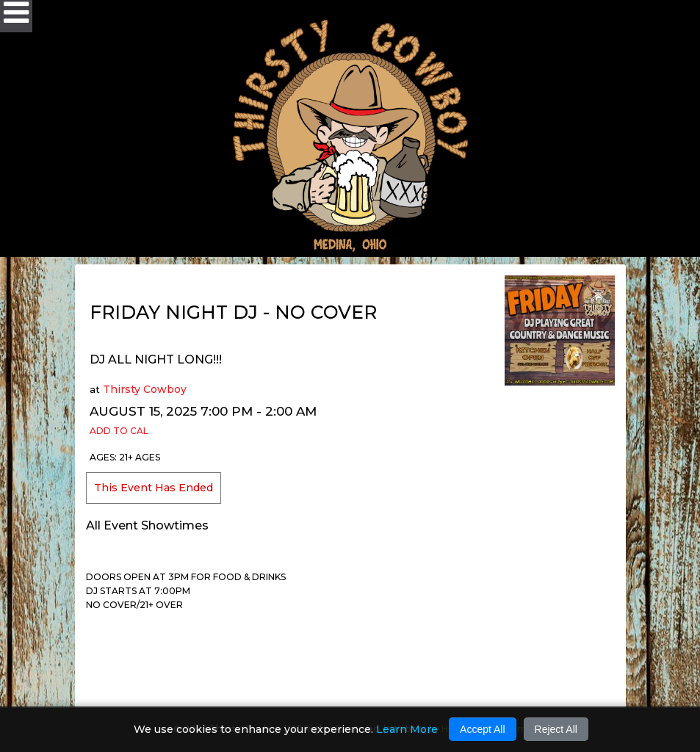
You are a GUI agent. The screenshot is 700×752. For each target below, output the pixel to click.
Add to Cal (119, 431)
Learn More (407, 729)
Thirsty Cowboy (145, 389)
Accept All (482, 729)
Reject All (556, 729)
